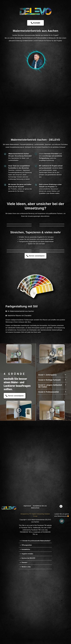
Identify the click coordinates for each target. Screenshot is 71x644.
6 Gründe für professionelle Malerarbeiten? (36, 615)
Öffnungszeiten (27, 619)
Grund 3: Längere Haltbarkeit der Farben (50, 460)
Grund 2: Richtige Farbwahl (49, 454)
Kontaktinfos (26, 623)
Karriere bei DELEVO (28, 632)
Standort (24, 636)
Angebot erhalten (27, 628)
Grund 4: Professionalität (49, 466)
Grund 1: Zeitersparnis (47, 449)
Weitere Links (26, 641)
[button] (52, 449)
